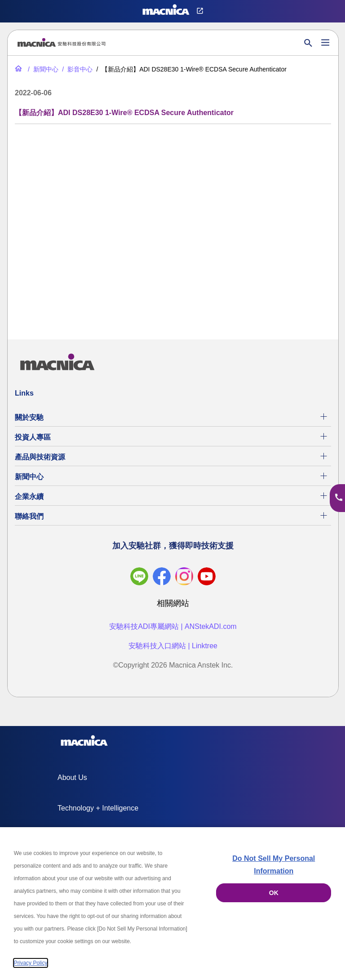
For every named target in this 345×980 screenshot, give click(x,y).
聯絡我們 (29, 516)
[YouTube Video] (173, 226)
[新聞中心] (42, 69)
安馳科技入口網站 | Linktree (173, 646)
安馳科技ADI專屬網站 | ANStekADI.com (173, 626)
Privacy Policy (31, 963)
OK (274, 893)
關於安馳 (29, 417)
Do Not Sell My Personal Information (274, 865)
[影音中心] (76, 69)
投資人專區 (33, 437)
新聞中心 (29, 477)
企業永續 (29, 497)
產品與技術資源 (40, 457)
